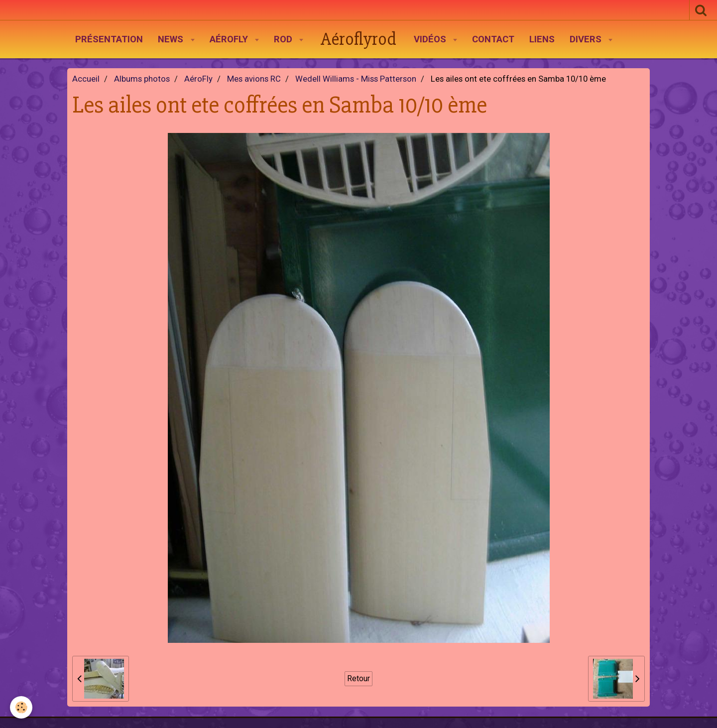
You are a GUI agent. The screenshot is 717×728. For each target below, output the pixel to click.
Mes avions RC (254, 79)
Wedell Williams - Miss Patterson (356, 79)
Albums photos (142, 79)
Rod (284, 39)
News (172, 39)
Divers (587, 39)
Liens (542, 39)
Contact (493, 39)
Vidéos (431, 39)
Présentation (109, 39)
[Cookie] (21, 707)
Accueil (86, 79)
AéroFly (230, 39)
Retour (358, 678)
